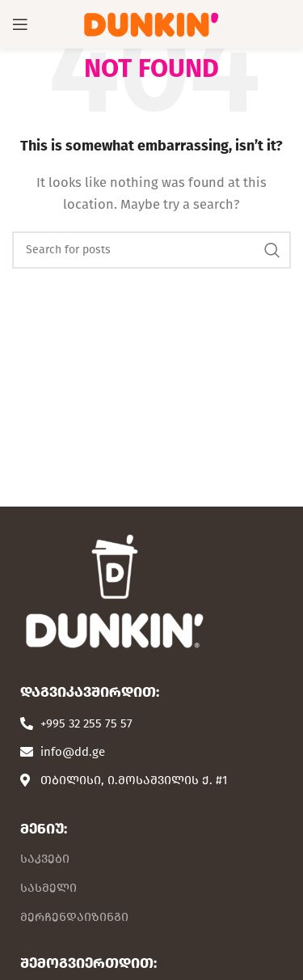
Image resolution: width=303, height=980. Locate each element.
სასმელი (48, 888)
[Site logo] (151, 23)
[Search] (151, 250)
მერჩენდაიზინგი (74, 917)
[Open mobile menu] (20, 24)
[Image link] (113, 590)
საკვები (45, 859)
